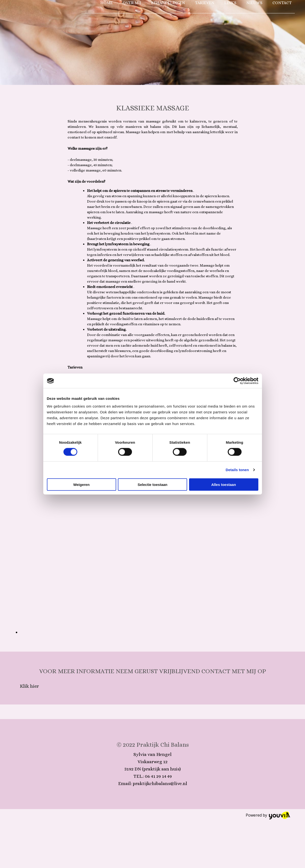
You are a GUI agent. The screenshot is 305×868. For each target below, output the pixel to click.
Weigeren (81, 484)
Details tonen (237, 470)
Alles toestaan (224, 484)
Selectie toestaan (152, 484)
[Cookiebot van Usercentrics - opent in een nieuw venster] (237, 381)
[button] (29, 686)
